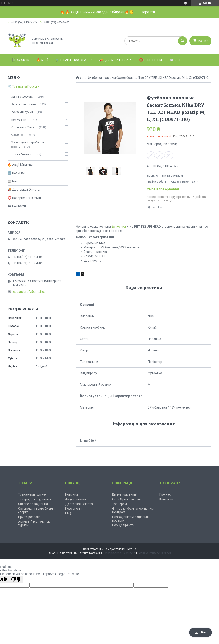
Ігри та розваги (29, 517)
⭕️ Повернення (151, 60)
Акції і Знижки (76, 499)
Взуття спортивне (23, 104)
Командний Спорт (23, 127)
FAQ (68, 513)
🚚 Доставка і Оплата (115, 60)
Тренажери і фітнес (32, 494)
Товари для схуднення (35, 499)
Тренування (19, 120)
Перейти (148, 12)
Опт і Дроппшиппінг (127, 499)
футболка (119, 227)
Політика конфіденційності (155, 553)
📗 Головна (20, 60)
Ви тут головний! (124, 494)
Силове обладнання (33, 504)
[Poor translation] (16, 579)
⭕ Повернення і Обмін (24, 198)
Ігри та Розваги (21, 154)
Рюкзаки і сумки (22, 112)
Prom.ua (131, 549)
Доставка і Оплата (79, 504)
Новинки (72, 494)
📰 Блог (175, 60)
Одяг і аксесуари (22, 97)
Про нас (165, 494)
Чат (200, 632)
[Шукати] (183, 41)
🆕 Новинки (16, 173)
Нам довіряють (123, 525)
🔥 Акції (42, 60)
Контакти (166, 499)
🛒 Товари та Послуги (23, 86)
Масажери (18, 135)
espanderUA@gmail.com (31, 292)
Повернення (74, 509)
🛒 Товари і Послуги (71, 60)
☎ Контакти (17, 206)
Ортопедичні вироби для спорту (28, 144)
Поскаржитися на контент (119, 553)
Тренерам (120, 504)
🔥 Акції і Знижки (20, 165)
